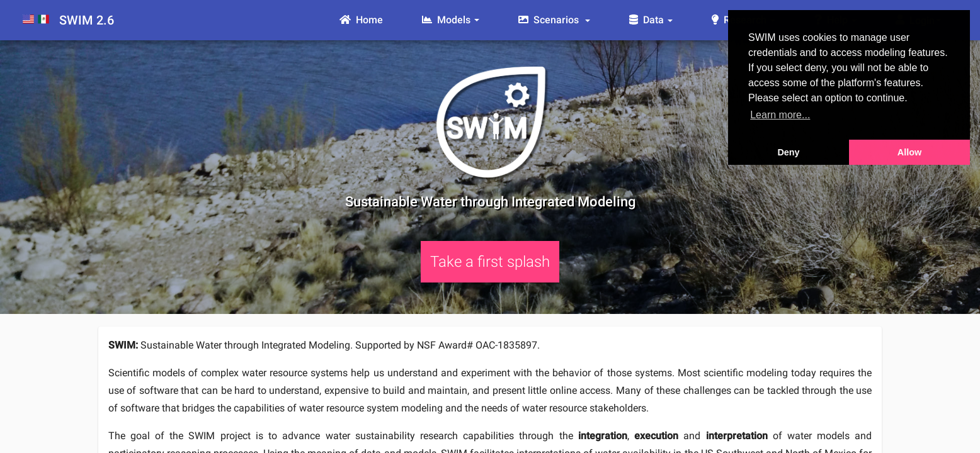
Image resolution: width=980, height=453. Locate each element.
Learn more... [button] (780, 115)
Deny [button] (788, 152)
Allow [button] (909, 152)
